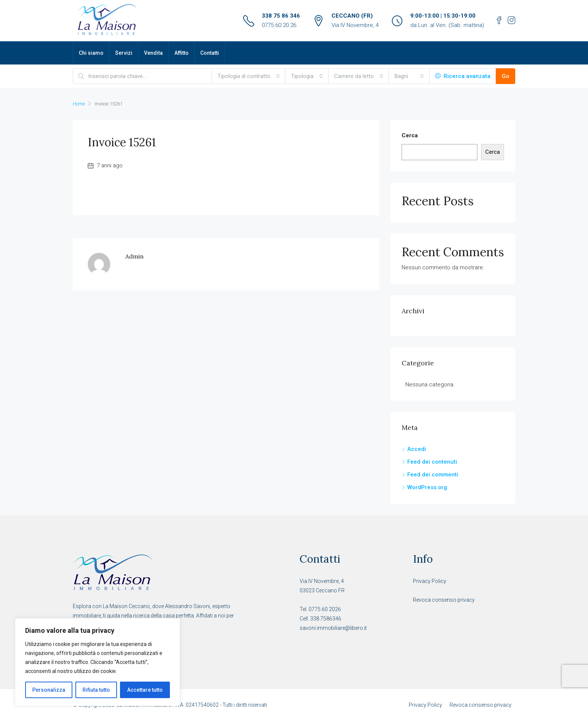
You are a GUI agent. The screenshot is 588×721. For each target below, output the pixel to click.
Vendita (153, 53)
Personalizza (49, 690)
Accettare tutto (145, 690)
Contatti (210, 53)
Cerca (410, 135)
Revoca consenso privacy (444, 600)
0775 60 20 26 (279, 25)
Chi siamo (91, 53)
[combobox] (249, 76)
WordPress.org (427, 487)
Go (505, 76)
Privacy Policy (430, 581)
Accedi (417, 449)
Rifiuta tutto (96, 690)
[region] (97, 662)
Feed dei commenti (433, 475)
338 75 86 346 (281, 16)
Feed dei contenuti (432, 462)
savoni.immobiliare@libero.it (333, 628)
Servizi (124, 53)
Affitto (181, 53)
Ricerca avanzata (463, 76)
